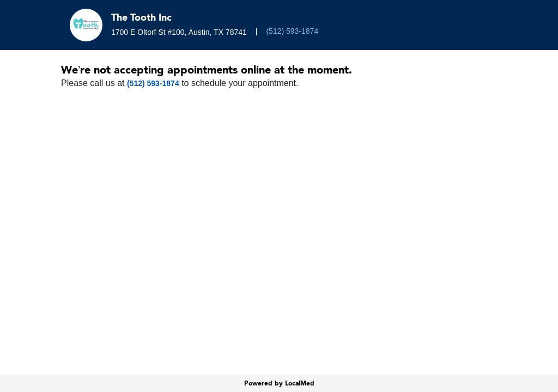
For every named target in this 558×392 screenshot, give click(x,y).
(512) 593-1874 (292, 31)
